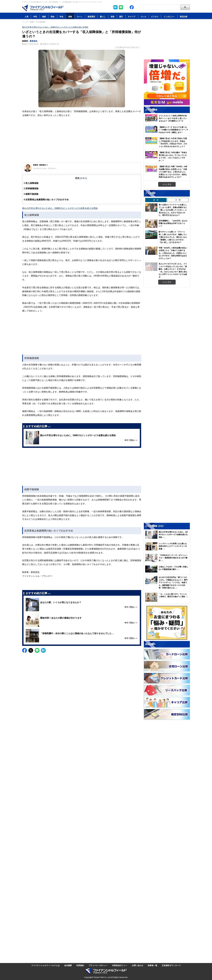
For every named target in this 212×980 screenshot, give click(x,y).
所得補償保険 (31, 189)
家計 (121, 17)
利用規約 (80, 965)
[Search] (161, 7)
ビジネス (155, 17)
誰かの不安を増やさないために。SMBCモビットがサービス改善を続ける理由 (55, 27)
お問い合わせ (138, 965)
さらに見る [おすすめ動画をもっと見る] (167, 184)
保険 (70, 17)
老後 (112, 17)
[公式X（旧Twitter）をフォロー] (126, 7)
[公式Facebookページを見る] (132, 7)
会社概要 (68, 965)
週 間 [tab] (156, 200)
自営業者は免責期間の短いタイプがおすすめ (46, 200)
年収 (35, 17)
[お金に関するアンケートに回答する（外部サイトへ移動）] (167, 623)
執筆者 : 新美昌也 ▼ (41, 165)
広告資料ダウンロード (171, 965)
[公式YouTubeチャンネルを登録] (137, 7)
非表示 (83, 178)
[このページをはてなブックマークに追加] (115, 7)
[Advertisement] (82, 142)
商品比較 (184, 17)
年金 (61, 17)
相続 (44, 17)
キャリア (132, 17)
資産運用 (91, 17)
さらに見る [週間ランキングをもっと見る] (167, 282)
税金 (53, 17)
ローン (80, 17)
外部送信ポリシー (120, 965)
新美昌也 (34, 41)
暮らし (103, 17)
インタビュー (169, 17)
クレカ (143, 17)
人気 (27, 17)
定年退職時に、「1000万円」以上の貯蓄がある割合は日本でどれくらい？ (173, 223)
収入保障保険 (31, 183)
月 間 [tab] (178, 200)
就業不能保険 (31, 194)
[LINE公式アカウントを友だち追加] (121, 7)
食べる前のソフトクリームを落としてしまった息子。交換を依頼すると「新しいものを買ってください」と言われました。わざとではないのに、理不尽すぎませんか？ (173, 210)
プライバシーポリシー (98, 965)
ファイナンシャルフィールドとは (45, 965)
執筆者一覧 (153, 965)
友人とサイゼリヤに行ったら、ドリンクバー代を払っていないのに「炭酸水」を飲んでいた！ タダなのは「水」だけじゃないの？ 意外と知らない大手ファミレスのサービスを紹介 (173, 270)
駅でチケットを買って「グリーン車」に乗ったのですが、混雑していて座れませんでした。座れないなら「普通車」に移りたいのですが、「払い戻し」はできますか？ (173, 237)
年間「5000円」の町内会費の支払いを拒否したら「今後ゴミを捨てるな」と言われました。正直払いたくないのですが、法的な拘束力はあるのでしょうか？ (173, 253)
